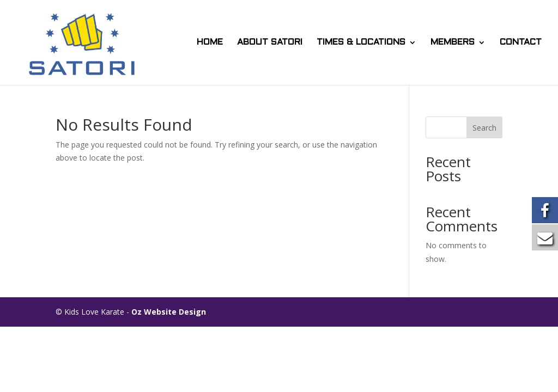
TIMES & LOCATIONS (361, 42)
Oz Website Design (169, 312)
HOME (210, 42)
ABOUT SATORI (270, 42)
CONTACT (521, 42)
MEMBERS (453, 42)
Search (484, 128)
